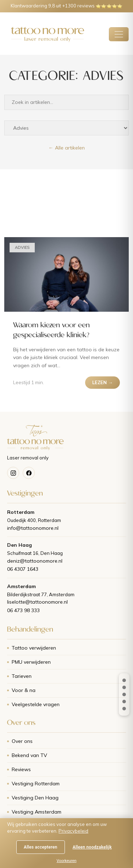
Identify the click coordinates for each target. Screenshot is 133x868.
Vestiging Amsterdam (37, 812)
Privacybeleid (73, 831)
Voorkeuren (67, 861)
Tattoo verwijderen (34, 648)
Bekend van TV (29, 755)
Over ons (22, 741)
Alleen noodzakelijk (92, 847)
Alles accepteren (41, 847)
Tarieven (22, 676)
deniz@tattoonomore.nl (35, 561)
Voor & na (24, 690)
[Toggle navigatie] (119, 34)
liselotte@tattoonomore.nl (37, 602)
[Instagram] (13, 473)
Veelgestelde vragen (36, 704)
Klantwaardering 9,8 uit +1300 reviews (66, 6)
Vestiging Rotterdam (36, 784)
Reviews (21, 769)
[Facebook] (29, 473)
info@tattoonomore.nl (33, 528)
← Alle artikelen (67, 148)
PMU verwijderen (31, 662)
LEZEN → (102, 382)
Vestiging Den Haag (35, 798)
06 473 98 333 (23, 610)
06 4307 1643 (23, 569)
